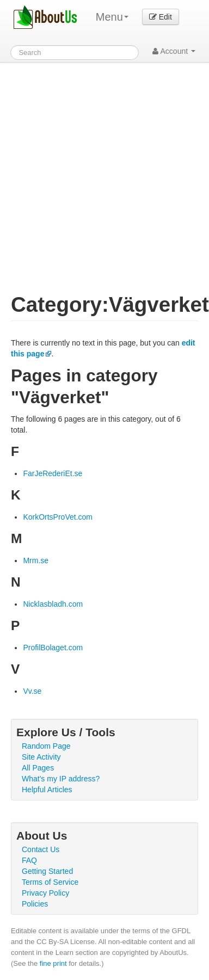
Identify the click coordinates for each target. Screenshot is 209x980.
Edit (161, 17)
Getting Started (47, 871)
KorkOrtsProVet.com (58, 517)
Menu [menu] (112, 17)
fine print (53, 963)
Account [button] (174, 51)
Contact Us (41, 849)
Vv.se (32, 691)
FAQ (29, 860)
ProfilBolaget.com (53, 648)
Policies (35, 904)
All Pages (38, 768)
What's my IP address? (61, 779)
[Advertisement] (102, 170)
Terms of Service (50, 882)
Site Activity (41, 757)
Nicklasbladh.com (53, 604)
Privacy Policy (45, 893)
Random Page (46, 746)
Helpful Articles (47, 790)
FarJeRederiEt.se (53, 473)
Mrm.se (36, 560)
